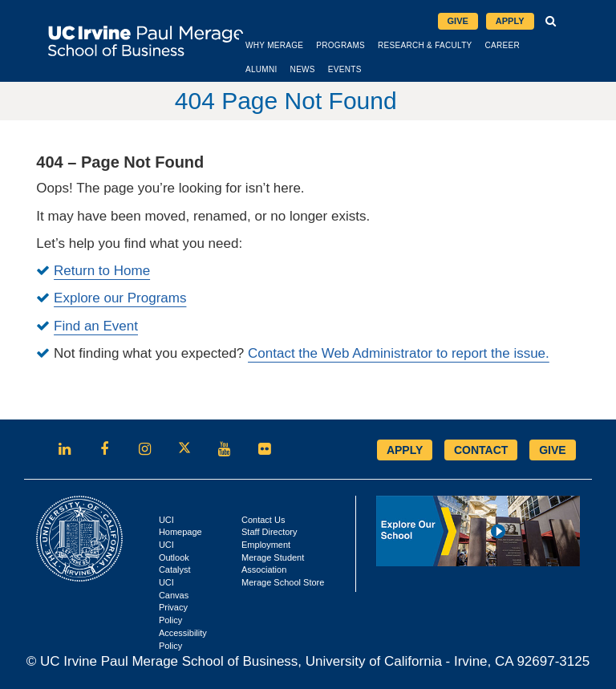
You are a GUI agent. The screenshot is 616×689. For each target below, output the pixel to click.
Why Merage (304, 44)
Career (532, 44)
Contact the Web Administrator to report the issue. (399, 352)
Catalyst (175, 569)
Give (458, 20)
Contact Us (263, 518)
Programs (370, 44)
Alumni (291, 68)
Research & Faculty (454, 44)
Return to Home (102, 270)
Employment (266, 543)
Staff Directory (269, 531)
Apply (515, 22)
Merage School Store (283, 582)
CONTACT (481, 448)
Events (375, 68)
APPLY (405, 448)
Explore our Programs (120, 297)
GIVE (552, 448)
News (332, 68)
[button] (551, 21)
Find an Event (96, 324)
